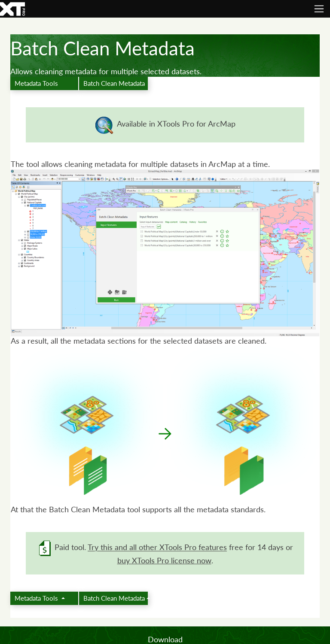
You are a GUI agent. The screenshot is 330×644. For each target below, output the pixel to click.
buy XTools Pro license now (164, 561)
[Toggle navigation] (319, 9)
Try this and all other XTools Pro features (157, 548)
